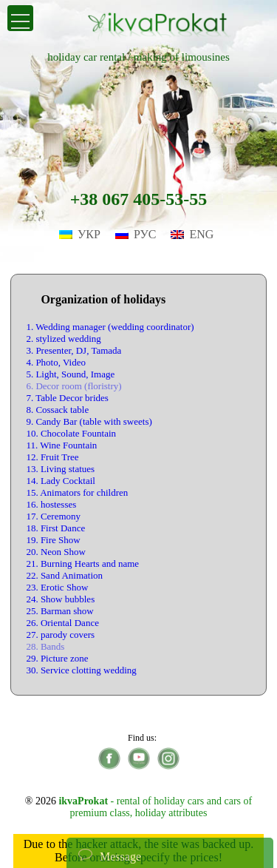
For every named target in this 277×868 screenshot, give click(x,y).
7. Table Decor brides (67, 398)
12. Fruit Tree (52, 457)
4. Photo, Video (56, 362)
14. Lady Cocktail (61, 481)
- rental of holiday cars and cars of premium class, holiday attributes (155, 807)
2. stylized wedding (63, 339)
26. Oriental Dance (62, 623)
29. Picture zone (57, 658)
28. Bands (45, 646)
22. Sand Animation (64, 575)
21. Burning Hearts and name (82, 563)
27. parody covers (60, 635)
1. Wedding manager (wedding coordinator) (110, 327)
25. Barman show (59, 611)
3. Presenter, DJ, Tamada (73, 350)
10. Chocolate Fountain (71, 433)
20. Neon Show (56, 552)
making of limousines (182, 57)
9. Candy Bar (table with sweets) (89, 421)
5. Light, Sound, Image (70, 374)
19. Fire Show (53, 540)
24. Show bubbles (60, 599)
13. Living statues (60, 469)
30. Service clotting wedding (81, 670)
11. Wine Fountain (61, 445)
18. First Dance (55, 528)
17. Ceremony (53, 516)
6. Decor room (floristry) (73, 386)
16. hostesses (51, 504)
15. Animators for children (77, 492)
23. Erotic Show (57, 587)
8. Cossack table (57, 410)
